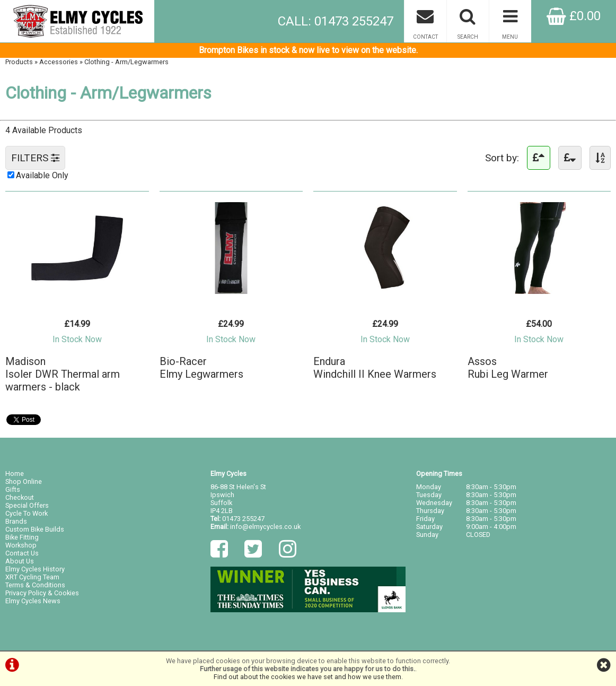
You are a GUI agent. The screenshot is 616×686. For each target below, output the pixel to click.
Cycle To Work (27, 513)
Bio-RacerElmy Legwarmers (201, 368)
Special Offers (27, 505)
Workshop (21, 545)
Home (15, 474)
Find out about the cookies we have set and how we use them (307, 677)
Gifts (13, 489)
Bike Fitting (22, 537)
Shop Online (24, 481)
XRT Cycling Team (32, 577)
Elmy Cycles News (33, 601)
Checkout (20, 497)
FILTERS (35, 158)
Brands (16, 521)
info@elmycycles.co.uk (265, 527)
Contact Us (22, 553)
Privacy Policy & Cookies (42, 593)
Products (19, 62)
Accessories (59, 62)
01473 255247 (243, 519)
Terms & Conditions (35, 585)
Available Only (42, 175)
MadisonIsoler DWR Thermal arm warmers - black (63, 374)
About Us (20, 561)
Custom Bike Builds (35, 529)
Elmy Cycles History (35, 569)
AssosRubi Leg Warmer (508, 368)
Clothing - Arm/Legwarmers (126, 62)
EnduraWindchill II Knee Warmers (375, 368)
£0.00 (574, 16)
